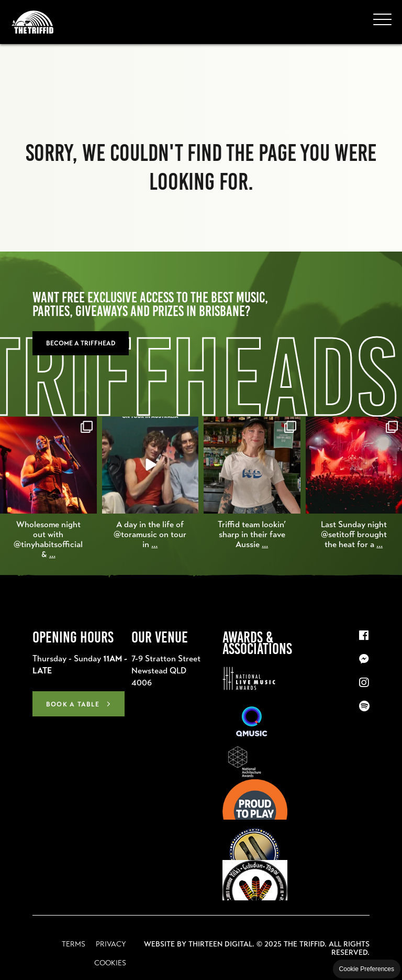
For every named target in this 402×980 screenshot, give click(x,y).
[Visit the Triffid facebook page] (364, 636)
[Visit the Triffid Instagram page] (364, 683)
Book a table (73, 704)
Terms (74, 944)
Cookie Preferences (367, 969)
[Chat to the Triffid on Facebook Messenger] (364, 659)
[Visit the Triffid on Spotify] (364, 706)
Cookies (110, 963)
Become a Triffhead (81, 343)
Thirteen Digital (220, 944)
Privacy (111, 944)
